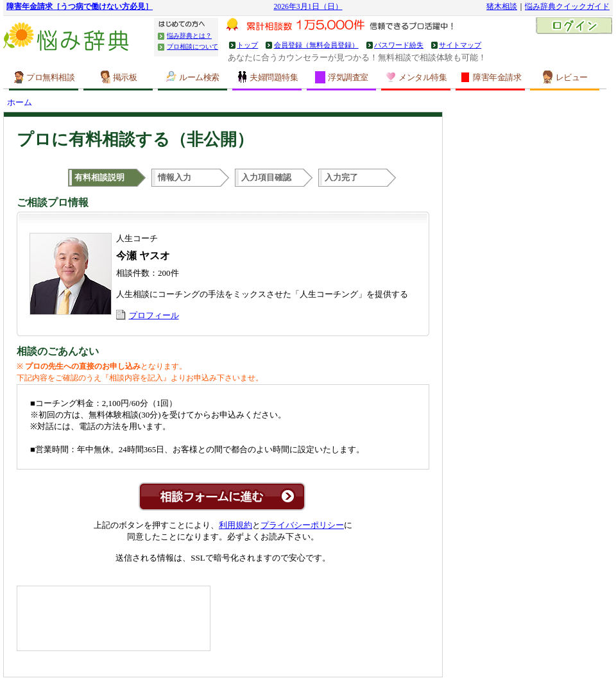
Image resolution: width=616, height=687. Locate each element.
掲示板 (118, 77)
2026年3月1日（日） (308, 7)
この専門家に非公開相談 (222, 496)
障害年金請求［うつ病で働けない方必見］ (80, 7)
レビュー (565, 77)
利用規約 (235, 525)
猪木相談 (502, 7)
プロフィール (154, 315)
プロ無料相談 (44, 77)
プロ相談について (193, 47)
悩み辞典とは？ (189, 36)
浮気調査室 (341, 77)
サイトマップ (460, 45)
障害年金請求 (490, 77)
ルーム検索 (193, 77)
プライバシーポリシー (302, 525)
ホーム (20, 102)
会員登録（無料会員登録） (316, 45)
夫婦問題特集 (267, 77)
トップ (247, 45)
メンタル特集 (416, 77)
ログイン (574, 27)
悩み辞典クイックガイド (567, 7)
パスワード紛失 (399, 45)
